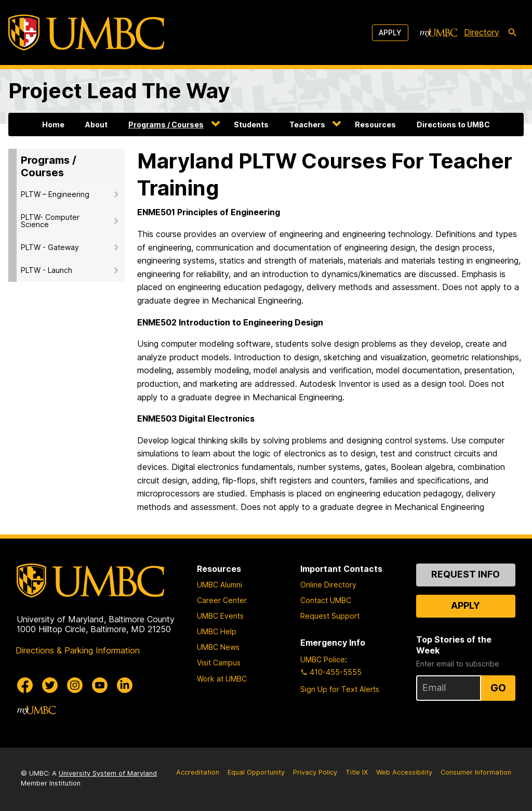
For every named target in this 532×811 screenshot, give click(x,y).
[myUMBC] (438, 33)
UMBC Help (217, 631)
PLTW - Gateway (50, 247)
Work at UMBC (222, 679)
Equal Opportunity (256, 772)
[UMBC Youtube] (100, 685)
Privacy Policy (315, 772)
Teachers (307, 125)
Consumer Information (476, 772)
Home (53, 125)
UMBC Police (323, 659)
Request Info (465, 574)
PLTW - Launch (46, 270)
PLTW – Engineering (55, 194)
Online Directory (328, 585)
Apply (390, 32)
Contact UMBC (326, 600)
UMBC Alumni (220, 585)
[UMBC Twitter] (50, 685)
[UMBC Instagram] (75, 685)
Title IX (357, 772)
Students (251, 125)
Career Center (222, 600)
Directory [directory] (482, 32)
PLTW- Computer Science (50, 221)
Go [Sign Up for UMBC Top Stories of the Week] (498, 688)
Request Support (330, 616)
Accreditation (198, 772)
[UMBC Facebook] (25, 685)
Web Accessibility (404, 772)
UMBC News (218, 647)
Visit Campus (219, 663)
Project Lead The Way (119, 91)
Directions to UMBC (453, 125)
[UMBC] (86, 32)
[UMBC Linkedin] (125, 685)
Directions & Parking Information (78, 650)
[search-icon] (512, 33)
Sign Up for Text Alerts (340, 689)
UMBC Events (220, 616)
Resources (375, 125)
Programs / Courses (166, 125)
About (96, 125)
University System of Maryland (108, 773)
